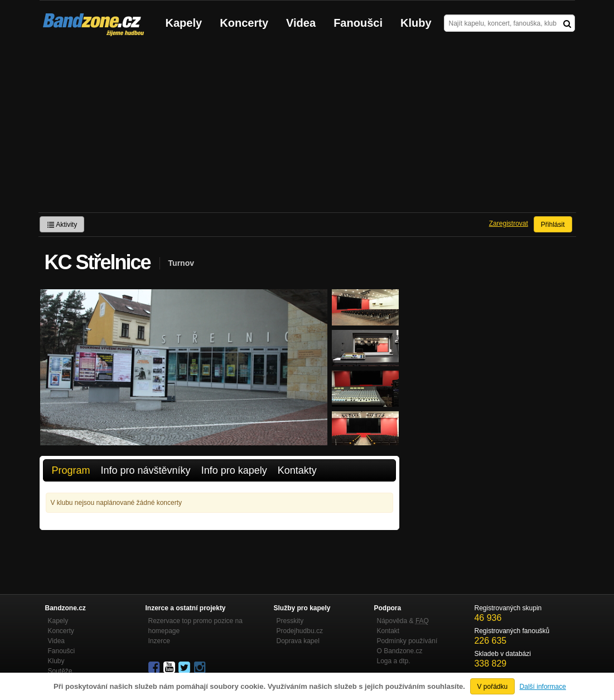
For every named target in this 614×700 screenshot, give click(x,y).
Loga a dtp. (394, 661)
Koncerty (244, 23)
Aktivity (62, 225)
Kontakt (388, 631)
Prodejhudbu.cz (300, 631)
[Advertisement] (307, 129)
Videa (301, 23)
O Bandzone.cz (400, 651)
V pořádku (493, 687)
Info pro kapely (234, 470)
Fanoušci (358, 23)
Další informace (543, 687)
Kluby (416, 23)
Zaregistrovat (509, 223)
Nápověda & (403, 621)
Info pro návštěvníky (146, 470)
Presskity (290, 621)
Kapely (184, 23)
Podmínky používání (407, 641)
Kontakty (297, 470)
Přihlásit (553, 225)
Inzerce (159, 641)
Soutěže (60, 671)
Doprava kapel (298, 641)
